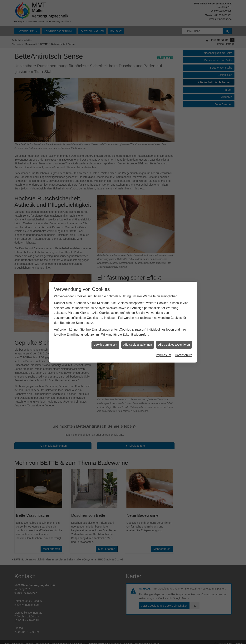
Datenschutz (183, 353)
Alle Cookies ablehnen (138, 343)
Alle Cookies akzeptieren (174, 343)
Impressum (163, 353)
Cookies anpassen (105, 343)
